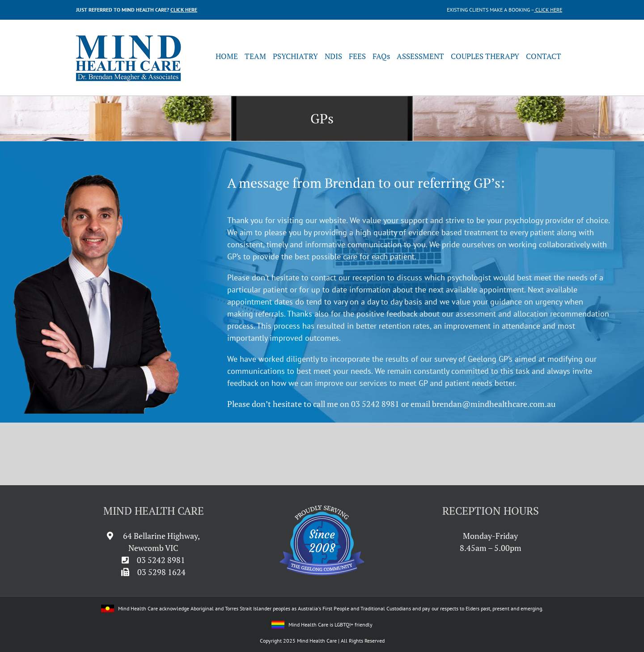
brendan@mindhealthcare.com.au (494, 404)
